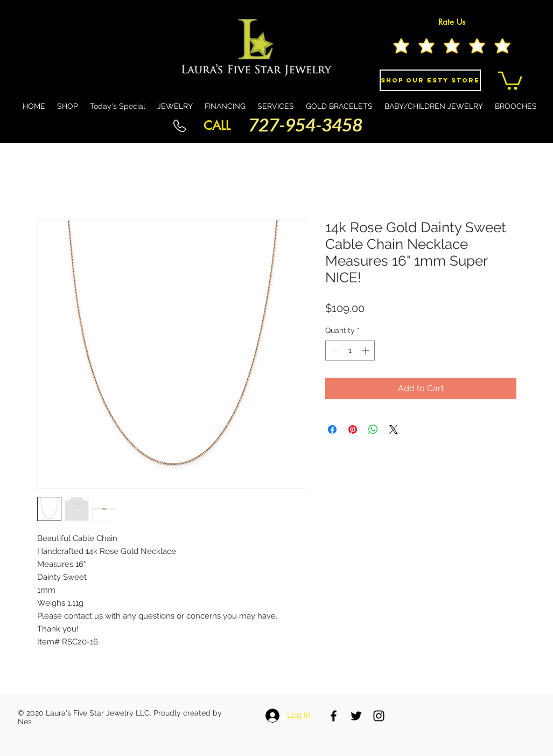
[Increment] (366, 351)
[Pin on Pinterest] (353, 429)
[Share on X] (394, 429)
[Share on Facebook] (332, 429)
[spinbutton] (350, 351)
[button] (510, 80)
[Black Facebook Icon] (334, 716)
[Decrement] (334, 351)
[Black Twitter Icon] (356, 716)
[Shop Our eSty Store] (430, 80)
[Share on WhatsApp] (373, 429)
